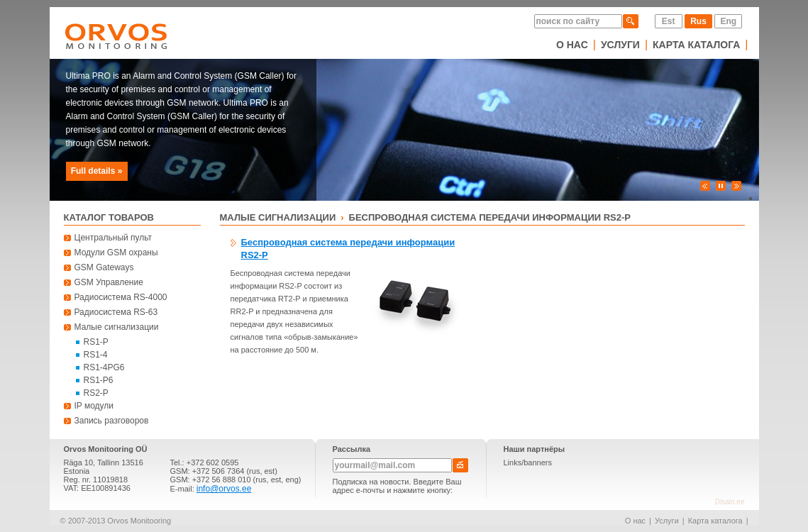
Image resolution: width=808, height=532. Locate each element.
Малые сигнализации (117, 327)
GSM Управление (109, 282)
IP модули (94, 406)
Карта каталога (696, 45)
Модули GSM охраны (116, 253)
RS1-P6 (99, 380)
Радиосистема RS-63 (116, 312)
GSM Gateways (104, 267)
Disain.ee (730, 502)
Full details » (97, 171)
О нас (572, 45)
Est (669, 21)
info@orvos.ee (224, 489)
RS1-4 (96, 355)
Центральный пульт (114, 238)
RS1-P (96, 342)
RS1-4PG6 (104, 367)
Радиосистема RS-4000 (121, 297)
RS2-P (96, 393)
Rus (698, 21)
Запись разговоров (112, 421)
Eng (729, 21)
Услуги (620, 45)
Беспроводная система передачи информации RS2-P (490, 217)
